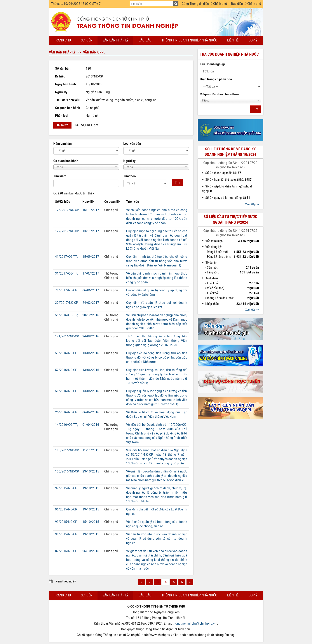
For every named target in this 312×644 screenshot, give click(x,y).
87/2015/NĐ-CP (66, 551)
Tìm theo (130, 176)
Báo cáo (145, 40)
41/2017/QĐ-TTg (67, 257)
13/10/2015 (91, 534)
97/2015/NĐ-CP (66, 488)
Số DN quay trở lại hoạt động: (228, 198)
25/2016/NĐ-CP (66, 412)
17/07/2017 (91, 274)
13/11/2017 (91, 231)
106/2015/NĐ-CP (67, 471)
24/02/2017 (91, 303)
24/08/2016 (91, 336)
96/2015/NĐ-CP (66, 509)
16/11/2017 (91, 210)
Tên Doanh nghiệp (212, 64)
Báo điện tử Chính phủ (246, 4)
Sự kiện (87, 40)
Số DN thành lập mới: (223, 173)
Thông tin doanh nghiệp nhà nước (189, 40)
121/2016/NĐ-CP (67, 336)
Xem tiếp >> (252, 204)
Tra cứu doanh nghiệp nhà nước (229, 54)
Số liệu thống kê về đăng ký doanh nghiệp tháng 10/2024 (230, 152)
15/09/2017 (91, 257)
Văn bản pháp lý (115, 40)
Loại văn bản (132, 144)
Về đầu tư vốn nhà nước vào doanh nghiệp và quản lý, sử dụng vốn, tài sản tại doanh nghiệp (157, 539)
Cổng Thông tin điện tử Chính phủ (204, 4)
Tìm (178, 183)
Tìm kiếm (60, 176)
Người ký (129, 161)
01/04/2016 (91, 425)
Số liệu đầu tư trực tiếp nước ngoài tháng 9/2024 (230, 219)
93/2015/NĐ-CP (66, 522)
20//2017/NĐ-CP (67, 303)
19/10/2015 (91, 488)
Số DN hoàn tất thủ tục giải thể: (228, 180)
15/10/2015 (91, 522)
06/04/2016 (91, 412)
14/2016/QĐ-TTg (67, 425)
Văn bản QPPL (94, 52)
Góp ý (253, 40)
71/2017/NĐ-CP (66, 290)
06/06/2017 (91, 290)
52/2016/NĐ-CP (66, 370)
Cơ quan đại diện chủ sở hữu (219, 94)
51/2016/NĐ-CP (66, 391)
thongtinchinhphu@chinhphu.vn (194, 624)
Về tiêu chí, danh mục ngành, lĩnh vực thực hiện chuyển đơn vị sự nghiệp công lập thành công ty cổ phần (157, 278)
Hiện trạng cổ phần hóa (216, 79)
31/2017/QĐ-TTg (67, 274)
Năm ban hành (63, 144)
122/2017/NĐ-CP (67, 231)
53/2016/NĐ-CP (66, 353)
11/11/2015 (91, 450)
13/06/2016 (91, 353)
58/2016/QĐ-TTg (67, 315)
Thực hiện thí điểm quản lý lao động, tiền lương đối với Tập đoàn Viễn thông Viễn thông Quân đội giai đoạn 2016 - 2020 (157, 341)
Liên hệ (233, 40)
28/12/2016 (91, 315)
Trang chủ (62, 40)
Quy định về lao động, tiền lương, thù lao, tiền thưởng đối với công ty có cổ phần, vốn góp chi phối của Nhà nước (157, 358)
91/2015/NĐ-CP (66, 534)
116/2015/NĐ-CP (67, 450)
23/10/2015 (91, 471)
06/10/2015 (91, 551)
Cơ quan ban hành (66, 161)
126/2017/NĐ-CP (67, 210)
